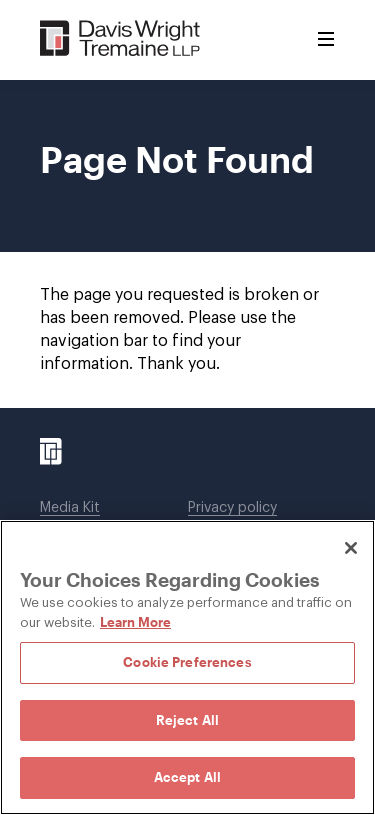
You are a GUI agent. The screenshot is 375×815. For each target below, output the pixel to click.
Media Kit (70, 508)
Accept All (187, 777)
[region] (187, 667)
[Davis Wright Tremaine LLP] (120, 39)
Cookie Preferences (187, 662)
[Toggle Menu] (326, 40)
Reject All (187, 720)
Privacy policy (232, 508)
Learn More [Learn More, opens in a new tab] (135, 622)
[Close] (351, 548)
